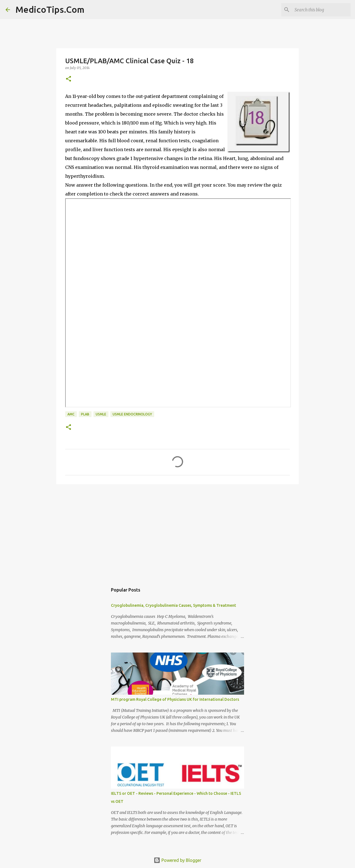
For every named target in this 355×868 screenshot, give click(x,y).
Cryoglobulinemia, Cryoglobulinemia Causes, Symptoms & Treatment (173, 605)
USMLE (101, 414)
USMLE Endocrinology (132, 414)
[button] (69, 79)
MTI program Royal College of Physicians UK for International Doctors (175, 699)
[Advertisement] (177, 531)
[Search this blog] (321, 10)
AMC (71, 414)
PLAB (85, 414)
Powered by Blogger (177, 860)
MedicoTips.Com (50, 9)
